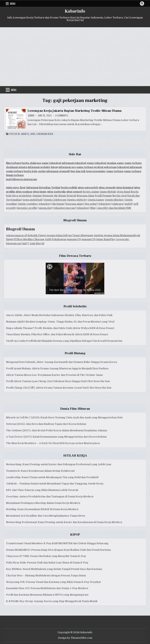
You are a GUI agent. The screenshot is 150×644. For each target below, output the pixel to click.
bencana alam (74, 204)
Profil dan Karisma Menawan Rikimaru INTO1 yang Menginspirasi (47, 595)
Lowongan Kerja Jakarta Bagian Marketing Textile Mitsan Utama (75, 111)
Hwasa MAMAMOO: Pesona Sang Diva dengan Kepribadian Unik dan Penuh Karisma (58, 550)
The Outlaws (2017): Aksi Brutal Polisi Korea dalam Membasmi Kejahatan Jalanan (57, 430)
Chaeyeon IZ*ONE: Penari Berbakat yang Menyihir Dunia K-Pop (46, 556)
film (93, 208)
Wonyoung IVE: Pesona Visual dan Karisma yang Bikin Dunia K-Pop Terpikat (53, 582)
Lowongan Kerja (45, 134)
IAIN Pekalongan (56, 239)
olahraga (118, 204)
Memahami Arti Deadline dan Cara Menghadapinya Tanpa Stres (46, 516)
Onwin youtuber (28, 204)
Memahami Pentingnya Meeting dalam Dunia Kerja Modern (43, 503)
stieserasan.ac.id (17, 235)
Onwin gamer (96, 200)
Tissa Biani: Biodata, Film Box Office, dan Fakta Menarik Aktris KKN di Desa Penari (57, 334)
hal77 (26, 243)
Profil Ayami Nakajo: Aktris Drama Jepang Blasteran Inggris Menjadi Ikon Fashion (57, 368)
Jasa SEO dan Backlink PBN (114, 208)
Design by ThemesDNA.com (75, 638)
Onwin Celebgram (55, 200)
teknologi (44, 204)
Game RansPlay (106, 239)
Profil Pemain (103, 196)
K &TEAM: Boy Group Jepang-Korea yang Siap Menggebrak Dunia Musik (52, 601)
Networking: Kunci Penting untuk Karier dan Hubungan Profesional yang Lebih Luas (59, 464)
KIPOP (75, 535)
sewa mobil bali (32, 200)
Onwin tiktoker (114, 200)
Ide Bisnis (60, 196)
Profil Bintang (75, 353)
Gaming (37, 196)
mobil (128, 204)
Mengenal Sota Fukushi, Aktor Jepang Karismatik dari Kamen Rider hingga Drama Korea (62, 362)
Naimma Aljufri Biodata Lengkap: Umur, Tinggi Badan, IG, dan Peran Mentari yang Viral (60, 322)
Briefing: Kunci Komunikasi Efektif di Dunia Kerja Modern (42, 509)
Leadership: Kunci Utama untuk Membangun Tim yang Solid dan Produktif (52, 477)
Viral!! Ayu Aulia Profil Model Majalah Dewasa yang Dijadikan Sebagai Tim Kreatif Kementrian (64, 341)
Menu (13, 4)
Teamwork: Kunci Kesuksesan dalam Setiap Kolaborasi (40, 471)
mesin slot (45, 208)
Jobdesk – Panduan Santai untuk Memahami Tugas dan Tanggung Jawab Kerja (55, 484)
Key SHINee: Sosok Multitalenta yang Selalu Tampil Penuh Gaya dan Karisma (54, 569)
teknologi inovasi (64, 208)
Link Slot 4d (37, 243)
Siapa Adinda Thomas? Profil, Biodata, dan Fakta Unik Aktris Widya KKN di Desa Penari (60, 328)
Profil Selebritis (75, 306)
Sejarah (71, 196)
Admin (31, 115)
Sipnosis (48, 196)
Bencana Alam (85, 196)
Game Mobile (108, 192)
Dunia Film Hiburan (75, 409)
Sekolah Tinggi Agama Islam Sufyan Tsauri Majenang (60, 235)
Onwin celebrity (77, 200)
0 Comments (62, 115)
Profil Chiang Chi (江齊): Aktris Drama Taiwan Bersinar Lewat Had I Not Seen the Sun (59, 388)
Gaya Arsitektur (22, 196)
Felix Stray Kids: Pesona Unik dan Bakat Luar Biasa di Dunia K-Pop (47, 563)
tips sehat (91, 204)
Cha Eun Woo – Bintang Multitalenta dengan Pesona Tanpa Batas (46, 575)
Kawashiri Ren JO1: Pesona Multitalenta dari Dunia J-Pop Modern (47, 588)
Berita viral (119, 196)
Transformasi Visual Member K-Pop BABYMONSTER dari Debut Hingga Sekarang (57, 543)
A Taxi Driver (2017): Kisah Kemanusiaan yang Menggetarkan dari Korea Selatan (56, 437)
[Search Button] (142, 4)
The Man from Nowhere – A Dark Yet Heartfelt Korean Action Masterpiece (53, 443)
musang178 (74, 239)
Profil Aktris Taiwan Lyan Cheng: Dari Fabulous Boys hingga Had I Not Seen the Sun (58, 381)
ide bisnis (58, 204)
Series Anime (91, 192)
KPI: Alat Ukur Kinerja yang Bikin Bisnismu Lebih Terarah (42, 490)
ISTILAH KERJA (75, 456)
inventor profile (27, 208)
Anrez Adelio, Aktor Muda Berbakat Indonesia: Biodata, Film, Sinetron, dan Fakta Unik (59, 315)
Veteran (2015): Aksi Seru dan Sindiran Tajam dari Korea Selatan (46, 424)
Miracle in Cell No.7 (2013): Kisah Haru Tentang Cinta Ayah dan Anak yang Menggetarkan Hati (64, 417)
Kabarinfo (75, 11)
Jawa (33, 134)
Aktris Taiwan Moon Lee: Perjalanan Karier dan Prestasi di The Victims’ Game (54, 375)
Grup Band (123, 192)
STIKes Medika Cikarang (29, 239)
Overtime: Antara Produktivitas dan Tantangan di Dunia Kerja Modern (50, 496)
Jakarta (25, 134)
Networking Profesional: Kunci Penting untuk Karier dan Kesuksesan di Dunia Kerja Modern (64, 522)
